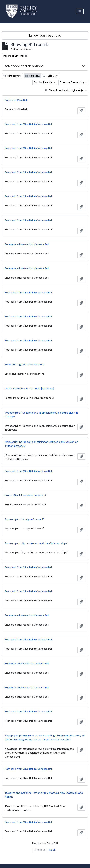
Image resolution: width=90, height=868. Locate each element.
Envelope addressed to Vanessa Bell (27, 244)
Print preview (12, 76)
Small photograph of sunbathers (24, 365)
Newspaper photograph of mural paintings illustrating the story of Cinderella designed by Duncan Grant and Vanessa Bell (45, 738)
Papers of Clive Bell (16, 100)
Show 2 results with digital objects (66, 90)
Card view (33, 76)
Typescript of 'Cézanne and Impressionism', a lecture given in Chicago (41, 415)
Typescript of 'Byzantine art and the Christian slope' (36, 543)
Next (52, 850)
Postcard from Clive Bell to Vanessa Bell (29, 124)
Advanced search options (24, 66)
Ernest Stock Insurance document (25, 495)
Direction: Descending (72, 82)
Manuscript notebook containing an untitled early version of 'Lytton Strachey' (41, 444)
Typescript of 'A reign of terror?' (24, 519)
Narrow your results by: (45, 35)
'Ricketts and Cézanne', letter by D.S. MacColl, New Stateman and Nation (44, 795)
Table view (50, 76)
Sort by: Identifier (44, 82)
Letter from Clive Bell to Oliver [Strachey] (29, 389)
